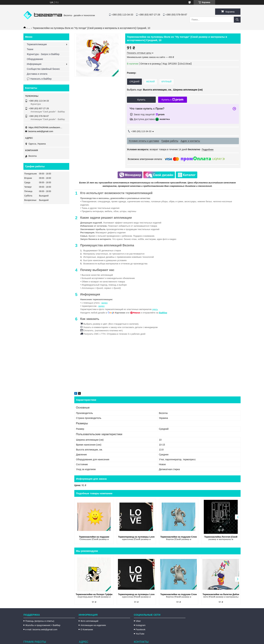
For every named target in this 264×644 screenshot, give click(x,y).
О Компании (87, 629)
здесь (155, 309)
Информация (34, 64)
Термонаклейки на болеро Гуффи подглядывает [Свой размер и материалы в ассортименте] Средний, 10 (94, 596)
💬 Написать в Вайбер (39, 79)
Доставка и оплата (37, 74)
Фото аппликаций (89, 621)
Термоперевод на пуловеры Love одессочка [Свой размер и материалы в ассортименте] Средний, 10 (136, 538)
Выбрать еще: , (165, 90)
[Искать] (237, 20)
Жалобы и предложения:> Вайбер (43, 625)
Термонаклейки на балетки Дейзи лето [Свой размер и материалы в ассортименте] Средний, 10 (221, 596)
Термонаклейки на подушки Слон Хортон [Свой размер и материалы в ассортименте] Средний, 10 (179, 538)
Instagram (141, 625)
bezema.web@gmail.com (41, 131)
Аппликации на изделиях (93, 625)
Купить (141, 100)
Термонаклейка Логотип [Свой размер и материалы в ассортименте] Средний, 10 (221, 538)
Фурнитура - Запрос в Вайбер (43, 54)
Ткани (30, 49)
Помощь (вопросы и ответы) (40, 621)
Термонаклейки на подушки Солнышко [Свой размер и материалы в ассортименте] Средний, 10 (94, 538)
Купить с (172, 100)
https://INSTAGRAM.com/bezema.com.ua (45, 127)
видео (105, 303)
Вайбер (163, 313)
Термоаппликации (37, 44)
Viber (138, 621)
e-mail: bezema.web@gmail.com (41, 629)
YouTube (140, 634)
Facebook (141, 629)
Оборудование (35, 59)
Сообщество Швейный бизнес (43, 69)
